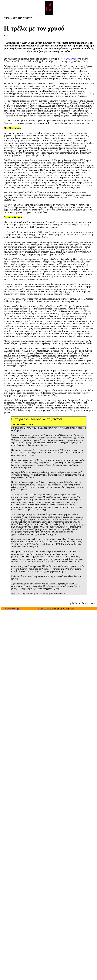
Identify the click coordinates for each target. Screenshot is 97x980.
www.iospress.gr (11, 609)
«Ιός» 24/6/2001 (68, 59)
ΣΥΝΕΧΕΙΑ (44, 609)
